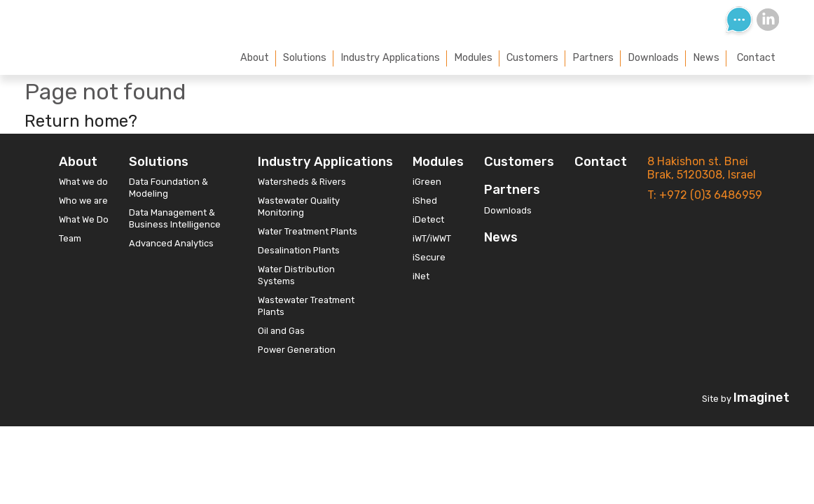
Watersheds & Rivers (302, 182)
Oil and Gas (281, 331)
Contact (756, 58)
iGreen (427, 182)
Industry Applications (390, 58)
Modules (473, 58)
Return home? (81, 121)
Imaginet (761, 398)
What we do (83, 182)
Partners (593, 58)
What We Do (84, 219)
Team (70, 238)
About (255, 58)
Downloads (653, 58)
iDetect (428, 219)
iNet (421, 276)
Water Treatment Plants (308, 231)
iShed (425, 201)
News (706, 58)
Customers (532, 58)
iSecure (429, 257)
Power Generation (297, 350)
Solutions (305, 58)
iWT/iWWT (432, 238)
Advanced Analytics (171, 243)
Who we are (83, 201)
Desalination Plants (299, 250)
